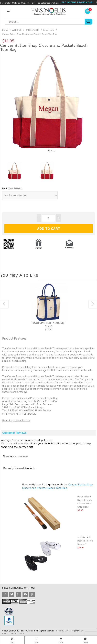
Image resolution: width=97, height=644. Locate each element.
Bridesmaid (49, 30)
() (15, 188)
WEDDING (17, 30)
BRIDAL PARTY (32, 30)
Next (93, 304)
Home (5, 30)
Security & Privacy (65, 631)
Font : (13, 188)
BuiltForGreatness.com (13, 633)
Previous (4, 304)
